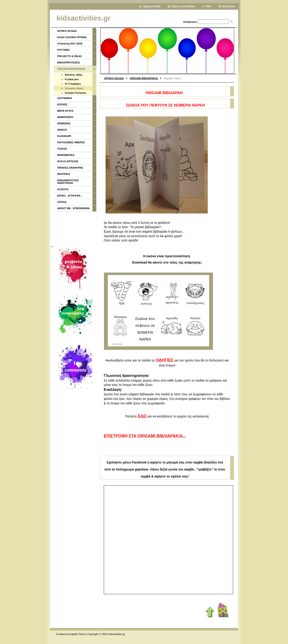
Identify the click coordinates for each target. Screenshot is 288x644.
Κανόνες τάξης (74, 75)
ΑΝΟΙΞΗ (62, 130)
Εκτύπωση (229, 6)
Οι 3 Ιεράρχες (73, 84)
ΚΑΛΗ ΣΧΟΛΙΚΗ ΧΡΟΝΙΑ (72, 37)
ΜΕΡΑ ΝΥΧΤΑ (65, 111)
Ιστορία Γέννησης (76, 93)
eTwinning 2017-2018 (70, 44)
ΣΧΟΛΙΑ (62, 202)
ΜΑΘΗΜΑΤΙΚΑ (66, 155)
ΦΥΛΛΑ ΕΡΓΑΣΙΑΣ (68, 161)
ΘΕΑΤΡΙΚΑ (64, 174)
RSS (209, 6)
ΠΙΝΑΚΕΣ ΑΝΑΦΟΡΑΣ (70, 168)
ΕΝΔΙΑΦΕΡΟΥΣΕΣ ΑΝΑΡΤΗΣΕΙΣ (68, 182)
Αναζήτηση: (190, 22)
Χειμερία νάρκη (74, 88)
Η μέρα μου (72, 79)
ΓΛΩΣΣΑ (62, 149)
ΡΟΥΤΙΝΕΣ (64, 50)
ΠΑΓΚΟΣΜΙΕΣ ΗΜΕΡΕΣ (71, 142)
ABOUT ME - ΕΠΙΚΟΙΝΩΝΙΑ (73, 208)
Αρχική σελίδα (152, 6)
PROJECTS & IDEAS (70, 56)
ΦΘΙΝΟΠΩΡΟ (65, 117)
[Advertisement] (75, 229)
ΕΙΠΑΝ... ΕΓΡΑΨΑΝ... (70, 196)
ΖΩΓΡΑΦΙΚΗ (65, 98)
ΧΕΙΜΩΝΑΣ (64, 123)
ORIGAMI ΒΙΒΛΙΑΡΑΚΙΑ (144, 78)
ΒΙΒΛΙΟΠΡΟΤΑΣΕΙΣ (69, 63)
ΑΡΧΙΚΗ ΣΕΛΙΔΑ (114, 78)
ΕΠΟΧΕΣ (62, 104)
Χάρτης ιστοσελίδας (183, 6)
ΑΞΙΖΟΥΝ (63, 189)
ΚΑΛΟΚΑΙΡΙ (64, 136)
